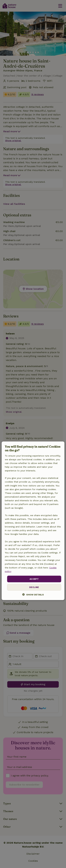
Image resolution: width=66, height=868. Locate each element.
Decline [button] (34, 587)
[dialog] (33, 521)
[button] (33, 595)
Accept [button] (34, 579)
